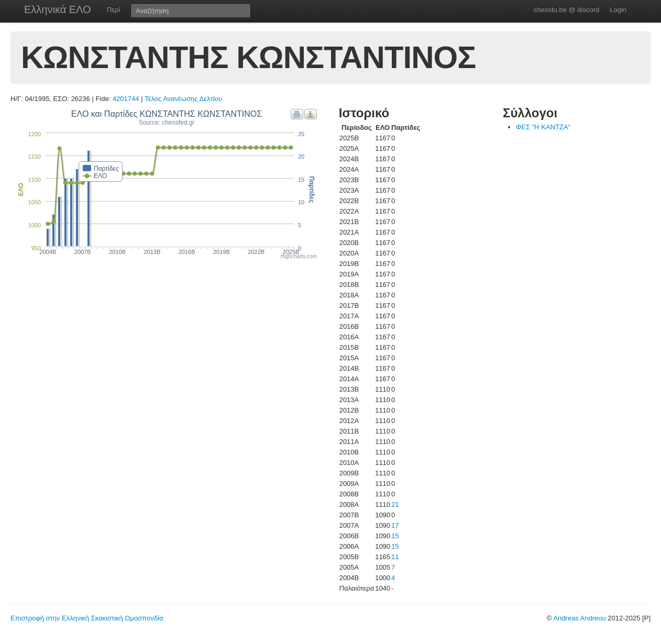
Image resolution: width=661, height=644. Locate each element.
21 (395, 504)
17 (395, 525)
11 (395, 557)
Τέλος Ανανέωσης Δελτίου (183, 99)
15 (395, 536)
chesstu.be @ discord (566, 10)
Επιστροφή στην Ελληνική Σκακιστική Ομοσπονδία (87, 618)
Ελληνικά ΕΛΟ (58, 9)
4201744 (126, 99)
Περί (113, 10)
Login (618, 10)
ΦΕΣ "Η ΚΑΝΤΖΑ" (543, 127)
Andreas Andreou (579, 618)
